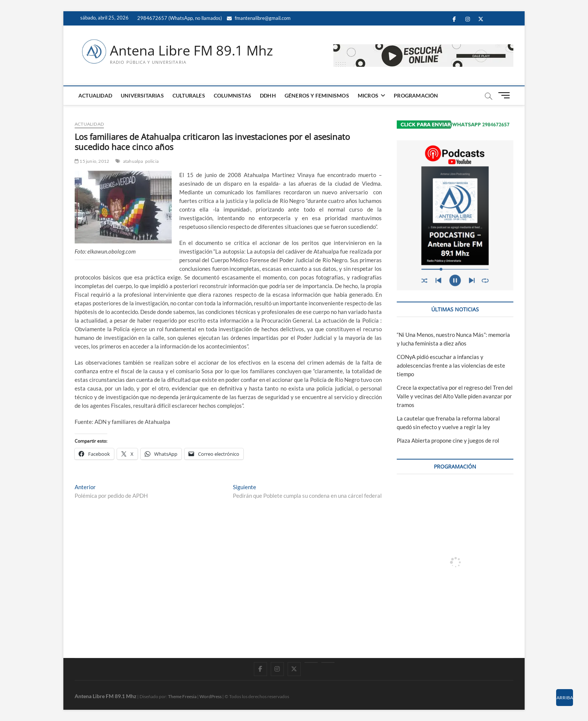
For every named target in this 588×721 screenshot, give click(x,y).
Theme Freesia (182, 696)
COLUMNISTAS (232, 95)
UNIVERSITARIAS (142, 95)
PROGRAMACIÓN (416, 95)
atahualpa (133, 161)
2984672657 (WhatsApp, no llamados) (179, 18)
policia (152, 161)
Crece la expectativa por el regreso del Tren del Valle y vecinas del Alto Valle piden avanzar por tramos (455, 396)
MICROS (368, 95)
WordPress (211, 696)
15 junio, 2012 (92, 161)
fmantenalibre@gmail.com (259, 18)
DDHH (268, 95)
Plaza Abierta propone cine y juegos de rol (448, 440)
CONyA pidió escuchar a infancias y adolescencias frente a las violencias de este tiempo (451, 365)
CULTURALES (189, 95)
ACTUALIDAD (95, 95)
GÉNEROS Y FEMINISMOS (317, 95)
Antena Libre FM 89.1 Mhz (191, 51)
